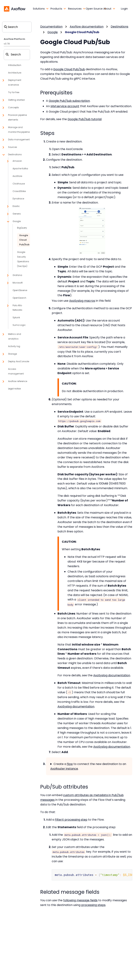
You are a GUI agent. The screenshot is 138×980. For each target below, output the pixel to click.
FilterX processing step (71, 820)
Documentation (51, 27)
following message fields (80, 900)
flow (70, 764)
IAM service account (65, 106)
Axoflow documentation (87, 27)
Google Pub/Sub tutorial (85, 119)
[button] (36, 9)
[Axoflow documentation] (15, 9)
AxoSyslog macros (82, 301)
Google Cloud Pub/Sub (69, 69)
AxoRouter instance (64, 769)
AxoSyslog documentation (112, 675)
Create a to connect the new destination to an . (88, 766)
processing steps (93, 905)
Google (53, 32)
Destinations (119, 27)
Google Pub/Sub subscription (69, 101)
